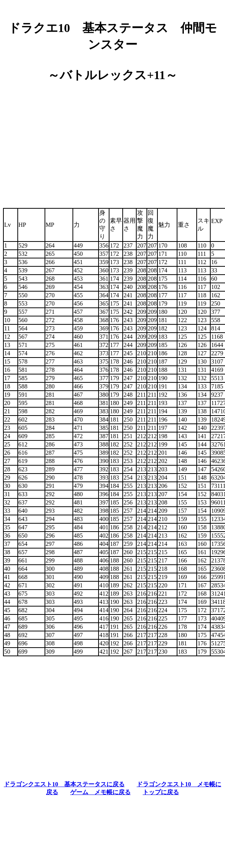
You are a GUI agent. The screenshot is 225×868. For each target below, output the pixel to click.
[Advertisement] (112, 142)
